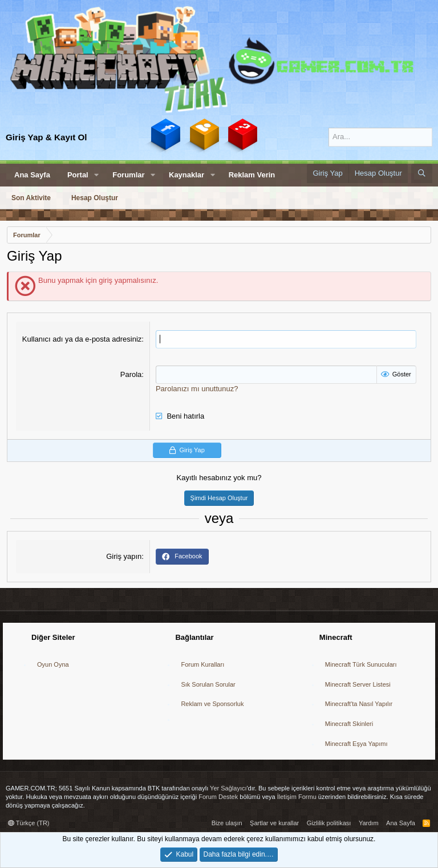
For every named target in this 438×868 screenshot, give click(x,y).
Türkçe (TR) (29, 823)
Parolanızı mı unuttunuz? (197, 389)
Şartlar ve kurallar (274, 823)
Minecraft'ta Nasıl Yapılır (359, 704)
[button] (97, 175)
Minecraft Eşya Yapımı (356, 744)
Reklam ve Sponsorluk (212, 704)
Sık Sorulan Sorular (208, 684)
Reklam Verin (252, 175)
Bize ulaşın (227, 823)
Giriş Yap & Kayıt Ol (46, 137)
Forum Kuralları (202, 664)
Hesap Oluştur (95, 198)
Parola (131, 374)
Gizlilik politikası (329, 823)
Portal (78, 175)
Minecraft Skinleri (349, 724)
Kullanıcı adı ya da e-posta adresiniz (82, 339)
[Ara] (380, 137)
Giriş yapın (124, 556)
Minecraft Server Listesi (358, 684)
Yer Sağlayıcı (228, 788)
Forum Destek (218, 797)
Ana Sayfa (32, 175)
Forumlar (128, 175)
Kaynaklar (186, 175)
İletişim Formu (297, 797)
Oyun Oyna (53, 664)
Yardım (369, 823)
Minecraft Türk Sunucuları (361, 664)
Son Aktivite (31, 198)
